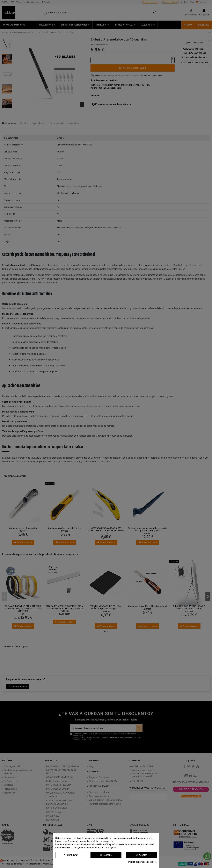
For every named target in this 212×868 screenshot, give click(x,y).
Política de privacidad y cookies (142, 862)
